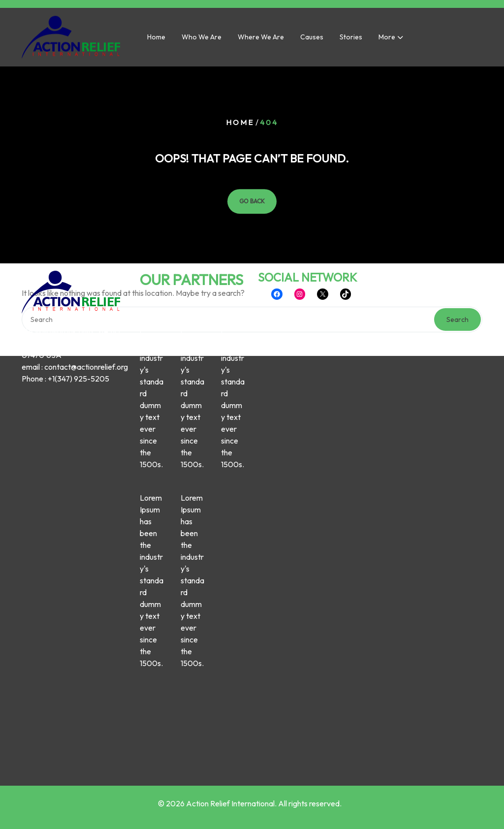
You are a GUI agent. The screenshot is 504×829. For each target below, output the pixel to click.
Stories (351, 40)
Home (156, 40)
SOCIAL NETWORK (308, 135)
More (387, 40)
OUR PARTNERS (191, 137)
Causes (312, 40)
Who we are (202, 40)
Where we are (261, 40)
